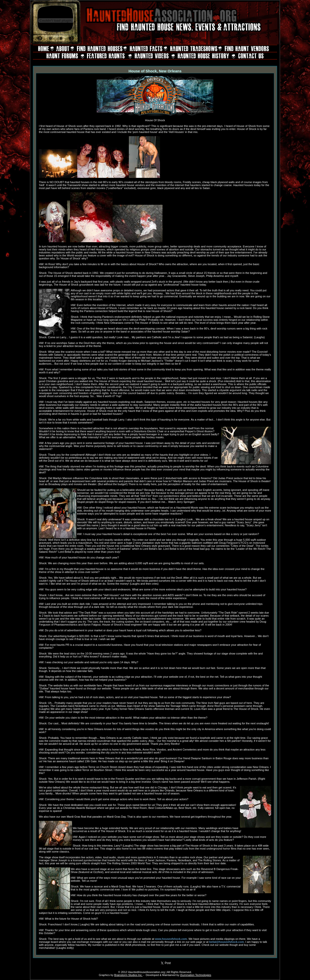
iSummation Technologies (195, 975)
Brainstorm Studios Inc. (128, 975)
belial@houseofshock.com (227, 942)
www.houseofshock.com (171, 939)
